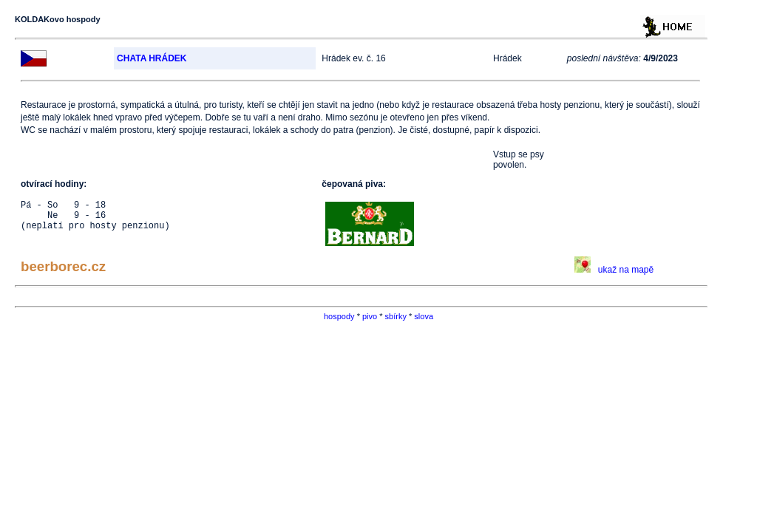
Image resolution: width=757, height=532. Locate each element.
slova (424, 316)
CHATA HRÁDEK (152, 58)
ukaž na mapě (614, 270)
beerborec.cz (63, 266)
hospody (339, 316)
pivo (370, 316)
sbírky (396, 316)
